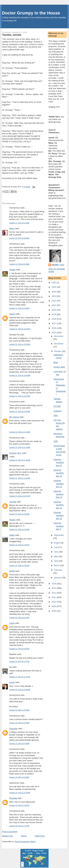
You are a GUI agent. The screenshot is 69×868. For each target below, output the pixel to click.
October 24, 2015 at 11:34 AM (20, 793)
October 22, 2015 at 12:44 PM (20, 496)
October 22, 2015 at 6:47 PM (19, 661)
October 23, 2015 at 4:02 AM (19, 710)
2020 (54, 310)
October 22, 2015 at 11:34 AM (20, 447)
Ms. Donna (14, 417)
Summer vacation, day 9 (59, 526)
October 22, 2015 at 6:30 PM (19, 649)
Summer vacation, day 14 (59, 473)
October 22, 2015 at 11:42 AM (20, 478)
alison (12, 228)
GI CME (57, 406)
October (58, 351)
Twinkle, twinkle (12, 35)
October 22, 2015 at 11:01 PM (20, 677)
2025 (54, 287)
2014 (54, 584)
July (56, 547)
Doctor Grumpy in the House (31, 13)
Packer (12, 270)
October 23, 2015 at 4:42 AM (19, 744)
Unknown (13, 728)
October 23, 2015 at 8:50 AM (19, 777)
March (57, 565)
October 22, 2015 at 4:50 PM (19, 545)
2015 (54, 333)
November (59, 344)
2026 (54, 283)
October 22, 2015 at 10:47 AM (20, 396)
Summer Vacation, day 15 (59, 462)
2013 (54, 588)
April (56, 561)
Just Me (13, 502)
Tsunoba (13, 798)
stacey (12, 314)
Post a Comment (10, 832)
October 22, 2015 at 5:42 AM (19, 223)
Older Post (40, 836)
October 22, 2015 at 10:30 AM (20, 344)
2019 (54, 314)
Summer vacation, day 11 (59, 505)
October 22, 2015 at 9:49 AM (19, 308)
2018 (54, 319)
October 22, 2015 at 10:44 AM (20, 375)
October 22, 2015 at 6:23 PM (19, 618)
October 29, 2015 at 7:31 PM (19, 826)
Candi (12, 623)
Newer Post (7, 836)
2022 (54, 301)
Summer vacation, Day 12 (59, 494)
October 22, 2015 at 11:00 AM (20, 412)
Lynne (12, 682)
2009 (54, 606)
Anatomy (58, 411)
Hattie (12, 535)
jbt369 (12, 571)
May (56, 556)
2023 (54, 296)
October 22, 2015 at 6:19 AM (19, 264)
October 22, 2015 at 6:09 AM (19, 238)
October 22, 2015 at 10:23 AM (20, 329)
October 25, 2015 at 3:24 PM (19, 805)
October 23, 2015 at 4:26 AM (19, 723)
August (57, 543)
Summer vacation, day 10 (59, 515)
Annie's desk (59, 367)
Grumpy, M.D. (15, 453)
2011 (54, 597)
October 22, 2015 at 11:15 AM (20, 432)
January (58, 578)
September (59, 535)
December (59, 336)
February (58, 570)
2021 (54, 305)
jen (11, 667)
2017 (54, 323)
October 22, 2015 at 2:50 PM (19, 514)
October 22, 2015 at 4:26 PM (19, 530)
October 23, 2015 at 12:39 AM (20, 690)
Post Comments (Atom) (25, 841)
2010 (54, 602)
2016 (54, 328)
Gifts (56, 415)
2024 (54, 292)
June (57, 552)
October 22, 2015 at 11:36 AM (20, 460)
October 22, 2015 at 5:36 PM (19, 566)
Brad (56, 362)
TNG (56, 441)
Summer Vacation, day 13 (59, 484)
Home (24, 836)
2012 (54, 593)
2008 (54, 611)
